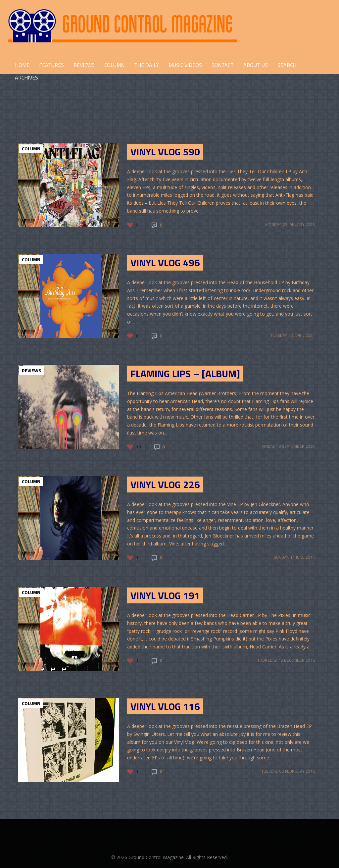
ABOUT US (256, 65)
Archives (26, 77)
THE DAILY (146, 65)
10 (138, 447)
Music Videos (185, 65)
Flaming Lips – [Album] (185, 374)
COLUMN (114, 65)
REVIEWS (84, 65)
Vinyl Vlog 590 (165, 152)
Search (287, 65)
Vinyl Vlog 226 (165, 485)
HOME (22, 65)
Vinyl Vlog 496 (165, 263)
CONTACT (223, 65)
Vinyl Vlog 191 (165, 595)
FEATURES (51, 65)
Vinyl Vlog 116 (165, 706)
